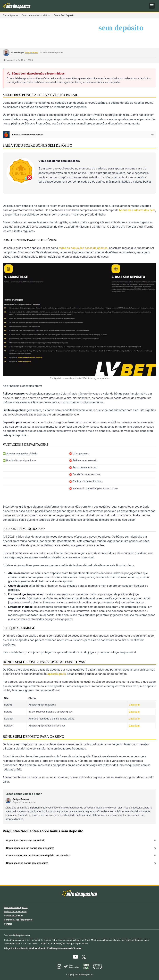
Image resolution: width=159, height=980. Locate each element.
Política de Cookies (13, 916)
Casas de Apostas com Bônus (36, 15)
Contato (8, 924)
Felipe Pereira (32, 52)
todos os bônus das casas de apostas (83, 248)
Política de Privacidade (15, 912)
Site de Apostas (10, 15)
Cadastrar (134, 705)
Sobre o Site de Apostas (16, 907)
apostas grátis (57, 674)
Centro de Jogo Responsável (18, 920)
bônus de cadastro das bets (137, 210)
